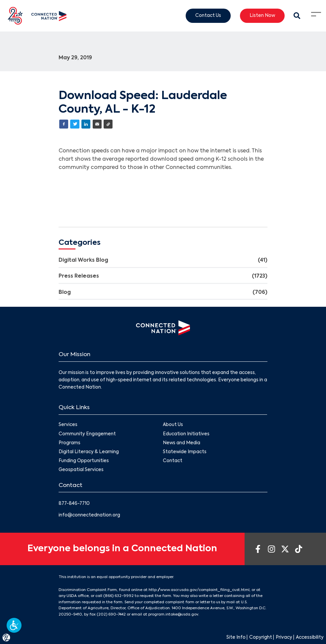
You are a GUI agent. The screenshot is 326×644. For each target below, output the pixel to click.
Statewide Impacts (185, 452)
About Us (173, 425)
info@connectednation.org (89, 515)
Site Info (236, 638)
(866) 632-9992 (118, 596)
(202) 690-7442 (111, 615)
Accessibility (310, 638)
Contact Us (208, 15)
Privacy (284, 638)
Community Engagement (87, 434)
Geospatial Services (81, 470)
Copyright (261, 638)
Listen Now (262, 15)
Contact (173, 461)
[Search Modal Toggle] (297, 16)
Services (68, 425)
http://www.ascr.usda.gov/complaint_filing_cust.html (199, 590)
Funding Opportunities (84, 461)
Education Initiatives (186, 434)
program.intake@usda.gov (173, 615)
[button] (14, 625)
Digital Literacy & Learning (89, 452)
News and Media (182, 443)
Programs (70, 443)
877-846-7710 (74, 504)
